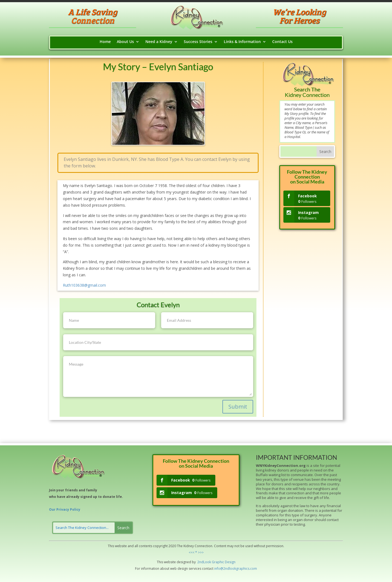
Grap (215, 562)
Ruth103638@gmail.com (84, 285)
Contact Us (282, 42)
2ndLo (202, 562)
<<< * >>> (196, 552)
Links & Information (242, 42)
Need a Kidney (159, 42)
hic (222, 562)
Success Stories (198, 42)
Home (105, 42)
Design (230, 562)
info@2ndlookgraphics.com (236, 569)
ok (209, 562)
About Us (125, 42)
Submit (238, 407)
